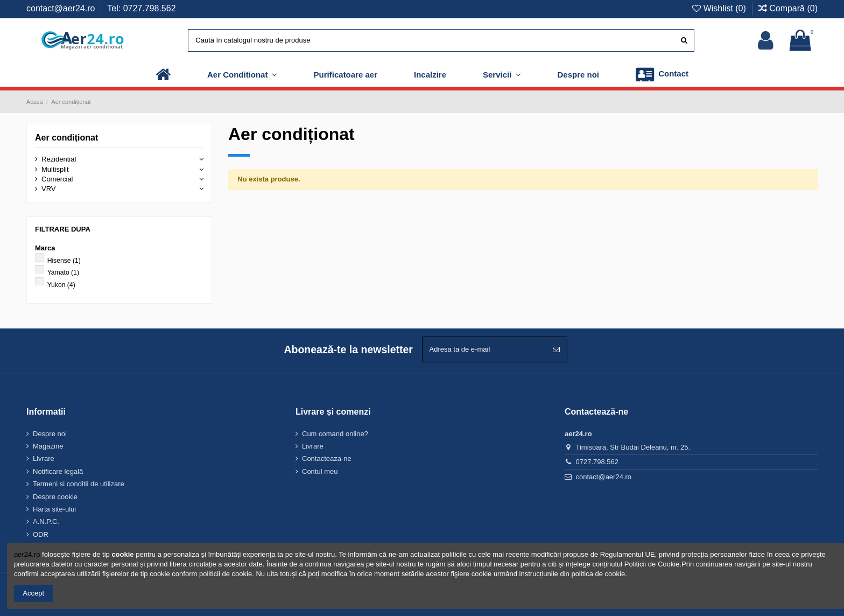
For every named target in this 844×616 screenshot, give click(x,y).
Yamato (63, 272)
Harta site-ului (54, 509)
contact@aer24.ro (62, 8)
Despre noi (50, 434)
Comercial (57, 179)
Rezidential (59, 159)
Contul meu (320, 471)
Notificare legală (58, 471)
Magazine (48, 446)
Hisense (64, 261)
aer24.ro (27, 554)
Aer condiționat (66, 138)
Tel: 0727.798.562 (141, 8)
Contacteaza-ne (327, 458)
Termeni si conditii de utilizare (79, 484)
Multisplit (55, 169)
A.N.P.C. (46, 521)
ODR (41, 534)
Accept (33, 593)
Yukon (61, 285)
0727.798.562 (597, 462)
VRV (49, 189)
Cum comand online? (335, 434)
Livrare (44, 458)
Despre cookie (55, 497)
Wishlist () (720, 8)
